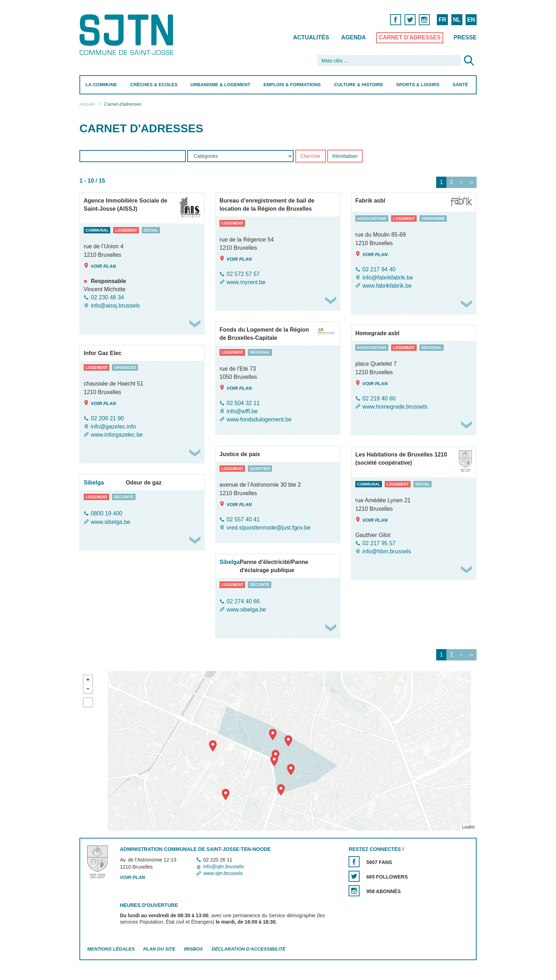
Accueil (87, 104)
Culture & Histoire (359, 85)
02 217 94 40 (379, 269)
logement (126, 230)
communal (97, 230)
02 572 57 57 (243, 274)
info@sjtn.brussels (224, 867)
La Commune (101, 85)
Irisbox (193, 949)
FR (442, 20)
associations (372, 218)
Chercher (311, 156)
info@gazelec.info (113, 427)
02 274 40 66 (243, 601)
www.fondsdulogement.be (259, 419)
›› (471, 182)
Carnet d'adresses (410, 37)
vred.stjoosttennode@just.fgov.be (269, 528)
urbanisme (433, 218)
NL (457, 20)
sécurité (124, 497)
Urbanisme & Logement (220, 85)
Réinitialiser (345, 156)
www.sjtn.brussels (223, 874)
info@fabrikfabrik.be (388, 278)
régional (260, 352)
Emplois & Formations (292, 85)
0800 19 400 (107, 514)
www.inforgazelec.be (117, 435)
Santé (460, 85)
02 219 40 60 (379, 398)
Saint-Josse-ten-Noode (128, 35)
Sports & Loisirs (418, 85)
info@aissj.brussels (115, 306)
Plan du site (159, 949)
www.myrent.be (246, 282)
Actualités (311, 37)
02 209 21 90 (107, 418)
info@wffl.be (242, 411)
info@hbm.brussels (387, 551)
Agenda (353, 37)
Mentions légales (111, 949)
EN (471, 20)
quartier (260, 469)
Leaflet (468, 827)
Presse (465, 37)
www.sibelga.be (110, 522)
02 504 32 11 (243, 403)
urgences (125, 367)
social (151, 230)
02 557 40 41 (243, 519)
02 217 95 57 (379, 543)
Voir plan (100, 266)
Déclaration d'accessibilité (249, 949)
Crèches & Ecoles (154, 85)
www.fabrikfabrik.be (387, 286)
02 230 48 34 (107, 297)
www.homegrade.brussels (395, 407)
